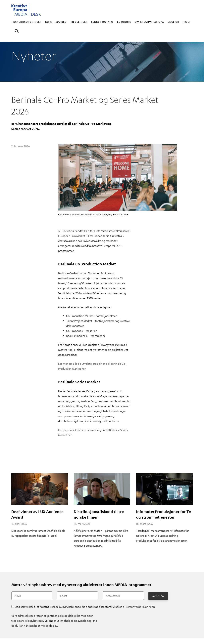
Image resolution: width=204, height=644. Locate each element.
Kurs (49, 22)
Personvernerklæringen (140, 607)
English (173, 22)
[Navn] (32, 596)
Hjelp (187, 22)
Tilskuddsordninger (26, 22)
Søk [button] (17, 32)
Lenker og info (102, 22)
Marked (61, 22)
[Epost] (77, 596)
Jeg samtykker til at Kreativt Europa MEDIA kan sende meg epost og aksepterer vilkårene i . (86, 607)
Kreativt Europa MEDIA (26, 10)
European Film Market (72, 236)
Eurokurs (124, 22)
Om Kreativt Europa (149, 22)
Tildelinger (79, 22)
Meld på (158, 596)
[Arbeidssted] (123, 596)
